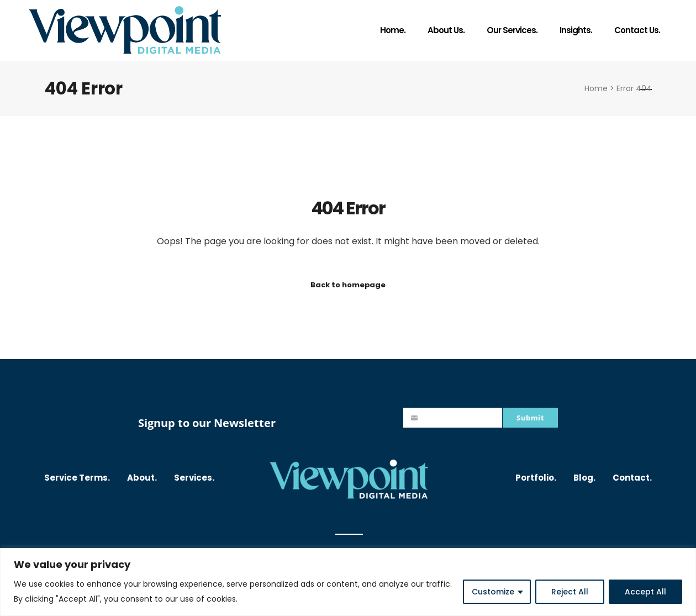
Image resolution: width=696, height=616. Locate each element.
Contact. (632, 478)
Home (596, 88)
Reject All (570, 592)
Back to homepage (348, 285)
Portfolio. (536, 478)
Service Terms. (77, 478)
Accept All (645, 592)
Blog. (584, 478)
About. (142, 478)
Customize (493, 592)
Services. (194, 478)
